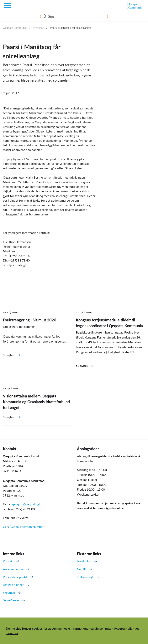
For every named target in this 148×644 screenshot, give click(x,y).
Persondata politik (15, 577)
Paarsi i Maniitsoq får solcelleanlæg (71, 28)
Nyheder (38, 28)
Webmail (9, 592)
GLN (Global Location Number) (24, 527)
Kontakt (8, 561)
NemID (82, 569)
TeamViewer (11, 600)
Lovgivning (84, 561)
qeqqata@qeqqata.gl (26, 504)
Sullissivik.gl (85, 577)
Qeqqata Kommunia (15, 28)
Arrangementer (13, 569)
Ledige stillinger (13, 585)
